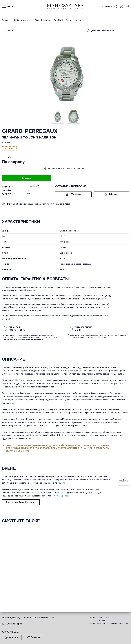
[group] (65, 74)
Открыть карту (12, 624)
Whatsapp (73, 194)
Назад (8, 31)
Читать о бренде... (61, 496)
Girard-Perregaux (30, 131)
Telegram (111, 194)
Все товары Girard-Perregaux (21, 502)
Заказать (27, 178)
